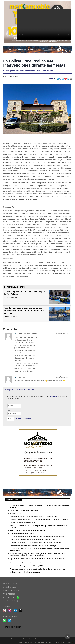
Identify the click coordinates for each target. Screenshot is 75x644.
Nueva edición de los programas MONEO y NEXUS (27, 566)
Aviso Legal (5, 639)
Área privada (39, 639)
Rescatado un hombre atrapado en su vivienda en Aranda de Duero (33, 540)
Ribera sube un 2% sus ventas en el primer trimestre (27, 530)
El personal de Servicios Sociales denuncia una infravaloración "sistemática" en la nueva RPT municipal (39, 550)
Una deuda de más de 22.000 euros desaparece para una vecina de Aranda (35, 543)
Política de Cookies (28, 639)
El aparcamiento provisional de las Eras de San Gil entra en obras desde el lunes (37, 537)
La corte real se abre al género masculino (24, 510)
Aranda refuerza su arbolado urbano (22, 533)
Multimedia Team (59, 643)
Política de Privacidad (15, 639)
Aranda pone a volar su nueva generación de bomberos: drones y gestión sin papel (38, 569)
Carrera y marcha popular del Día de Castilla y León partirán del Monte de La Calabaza (39, 520)
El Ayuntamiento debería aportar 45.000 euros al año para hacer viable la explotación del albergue (40, 507)
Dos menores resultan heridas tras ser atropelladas (27, 563)
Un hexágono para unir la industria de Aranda (25, 572)
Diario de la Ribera (13, 627)
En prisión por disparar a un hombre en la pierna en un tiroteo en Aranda (34, 517)
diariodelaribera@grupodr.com (17, 601)
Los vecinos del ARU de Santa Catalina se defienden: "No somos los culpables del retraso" (37, 559)
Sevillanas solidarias (17, 514)
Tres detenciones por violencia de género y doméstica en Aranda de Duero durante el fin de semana (25, 311)
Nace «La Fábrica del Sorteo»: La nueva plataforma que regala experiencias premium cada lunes (39, 527)
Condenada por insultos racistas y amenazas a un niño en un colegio (33, 546)
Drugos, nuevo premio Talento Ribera (22, 523)
